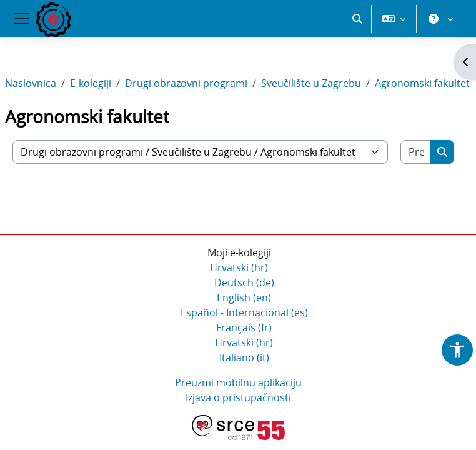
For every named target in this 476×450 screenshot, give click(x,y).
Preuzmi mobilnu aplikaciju (238, 382)
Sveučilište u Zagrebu (311, 83)
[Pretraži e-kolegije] (416, 152)
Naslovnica (31, 83)
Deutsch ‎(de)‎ (244, 282)
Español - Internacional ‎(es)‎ (244, 312)
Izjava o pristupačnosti (238, 397)
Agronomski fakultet (422, 83)
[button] (357, 19)
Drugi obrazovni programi (186, 83)
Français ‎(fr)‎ (244, 327)
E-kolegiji (91, 83)
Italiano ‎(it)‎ (244, 357)
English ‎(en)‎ (244, 297)
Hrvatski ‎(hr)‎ (239, 267)
